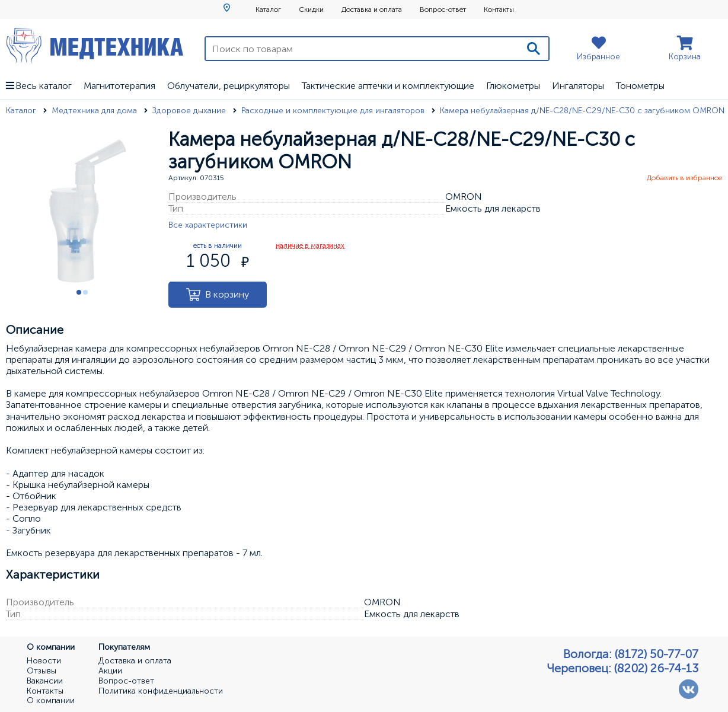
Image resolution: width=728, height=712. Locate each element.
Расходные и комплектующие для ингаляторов (334, 111)
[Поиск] (534, 49)
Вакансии (45, 681)
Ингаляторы (578, 86)
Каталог (268, 9)
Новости (44, 661)
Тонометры (640, 86)
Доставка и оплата (372, 9)
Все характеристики (208, 225)
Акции (110, 671)
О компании (51, 701)
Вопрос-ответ (443, 9)
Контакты (499, 9)
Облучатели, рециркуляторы (229, 86)
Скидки (311, 9)
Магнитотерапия (119, 86)
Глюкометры (513, 86)
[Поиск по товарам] (362, 49)
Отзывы (41, 671)
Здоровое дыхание (190, 111)
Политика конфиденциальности (161, 691)
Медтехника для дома (95, 111)
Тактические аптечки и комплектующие (388, 86)
